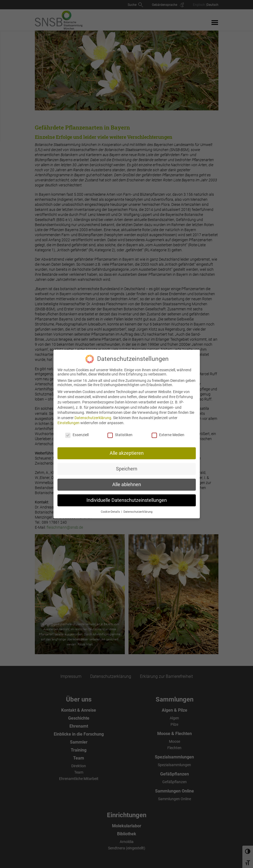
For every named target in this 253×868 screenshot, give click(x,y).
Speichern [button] (127, 467)
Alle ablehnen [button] (127, 483)
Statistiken (120, 433)
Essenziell (77, 433)
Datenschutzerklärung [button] (138, 510)
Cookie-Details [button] (111, 510)
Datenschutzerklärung (93, 416)
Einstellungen (69, 421)
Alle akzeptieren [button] (127, 451)
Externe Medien (168, 433)
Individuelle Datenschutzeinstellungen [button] (127, 498)
